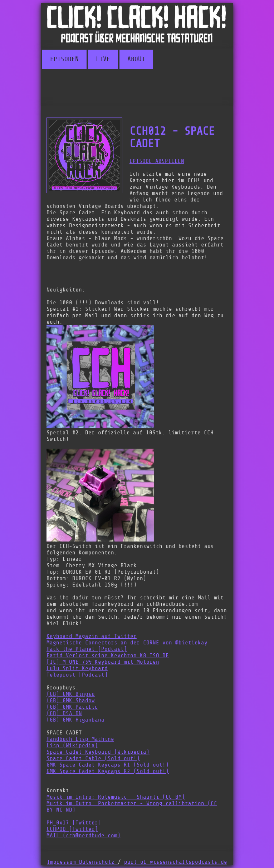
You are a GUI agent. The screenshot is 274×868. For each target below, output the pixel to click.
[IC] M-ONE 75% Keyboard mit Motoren (103, 662)
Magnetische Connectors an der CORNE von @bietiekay (127, 643)
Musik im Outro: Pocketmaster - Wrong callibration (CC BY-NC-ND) (132, 807)
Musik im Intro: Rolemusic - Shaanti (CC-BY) (116, 797)
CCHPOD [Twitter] (72, 829)
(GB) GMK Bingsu (71, 694)
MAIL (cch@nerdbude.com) (84, 835)
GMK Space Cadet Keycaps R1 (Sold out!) (108, 765)
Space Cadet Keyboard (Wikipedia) (98, 752)
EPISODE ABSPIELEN (157, 161)
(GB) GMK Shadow (71, 700)
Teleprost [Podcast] (77, 675)
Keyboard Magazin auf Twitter (92, 636)
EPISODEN (64, 59)
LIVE (103, 59)
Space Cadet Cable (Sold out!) (93, 758)
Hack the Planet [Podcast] (87, 649)
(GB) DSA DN (64, 713)
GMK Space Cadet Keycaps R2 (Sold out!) (108, 771)
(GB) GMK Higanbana (75, 720)
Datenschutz (98, 862)
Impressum (63, 862)
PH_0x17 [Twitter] (74, 823)
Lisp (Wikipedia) (72, 745)
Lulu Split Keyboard (77, 668)
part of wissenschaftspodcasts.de (176, 862)
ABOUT (136, 59)
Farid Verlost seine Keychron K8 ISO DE (108, 655)
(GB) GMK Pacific (72, 707)
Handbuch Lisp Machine (80, 739)
